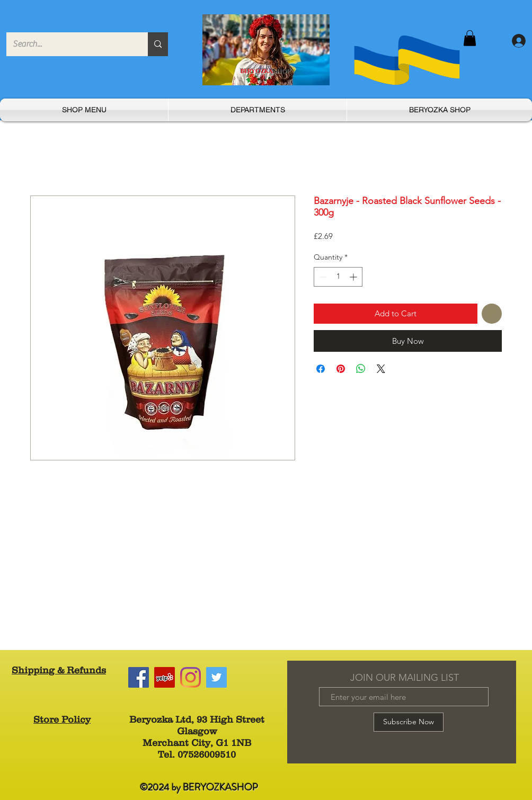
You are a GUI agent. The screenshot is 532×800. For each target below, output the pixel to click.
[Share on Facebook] (321, 369)
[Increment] (354, 277)
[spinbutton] (338, 277)
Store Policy (62, 719)
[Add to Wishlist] (492, 314)
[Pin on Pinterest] (341, 369)
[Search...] (69, 44)
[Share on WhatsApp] (361, 369)
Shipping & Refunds (59, 670)
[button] (470, 38)
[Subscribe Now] (409, 722)
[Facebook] (139, 677)
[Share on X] (381, 369)
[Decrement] (322, 277)
